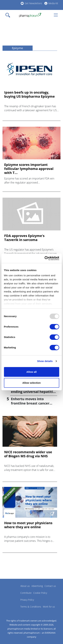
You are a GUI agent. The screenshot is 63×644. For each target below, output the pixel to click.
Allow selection (32, 383)
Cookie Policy (40, 593)
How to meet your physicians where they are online (28, 525)
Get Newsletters (33, 3)
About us (25, 586)
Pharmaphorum (12, 591)
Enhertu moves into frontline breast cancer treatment (30, 403)
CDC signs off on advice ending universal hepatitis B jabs (33, 392)
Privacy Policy (27, 600)
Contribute (26, 593)
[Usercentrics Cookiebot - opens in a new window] (45, 258)
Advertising (37, 586)
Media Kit (53, 3)
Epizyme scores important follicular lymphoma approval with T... (29, 169)
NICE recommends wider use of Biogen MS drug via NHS (28, 454)
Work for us (49, 607)
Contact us (50, 586)
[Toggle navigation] (9, 15)
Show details (45, 361)
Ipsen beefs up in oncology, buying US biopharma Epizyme (29, 94)
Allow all (32, 372)
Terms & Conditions (31, 607)
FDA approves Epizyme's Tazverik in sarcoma (24, 238)
